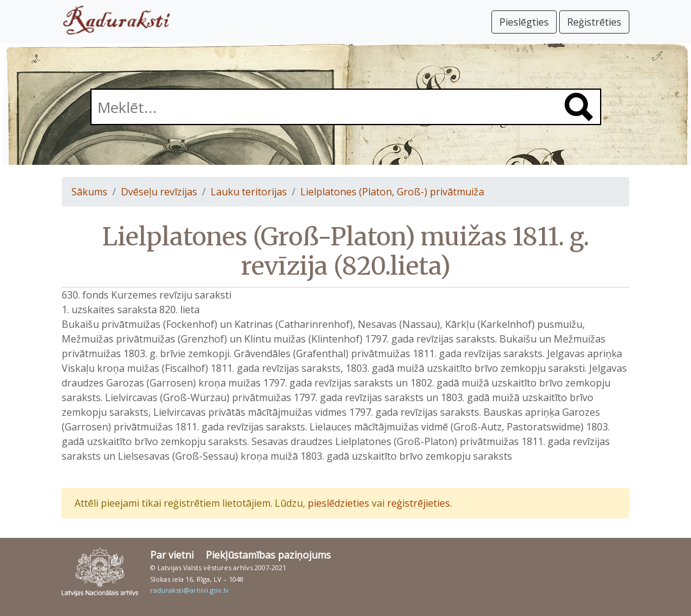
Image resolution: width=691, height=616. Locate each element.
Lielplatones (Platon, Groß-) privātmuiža (392, 192)
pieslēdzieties (338, 503)
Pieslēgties (524, 22)
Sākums (89, 192)
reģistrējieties (418, 503)
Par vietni (172, 555)
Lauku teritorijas (249, 192)
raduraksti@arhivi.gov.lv (190, 590)
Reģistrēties (594, 22)
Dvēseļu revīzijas (159, 192)
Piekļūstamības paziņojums (268, 555)
